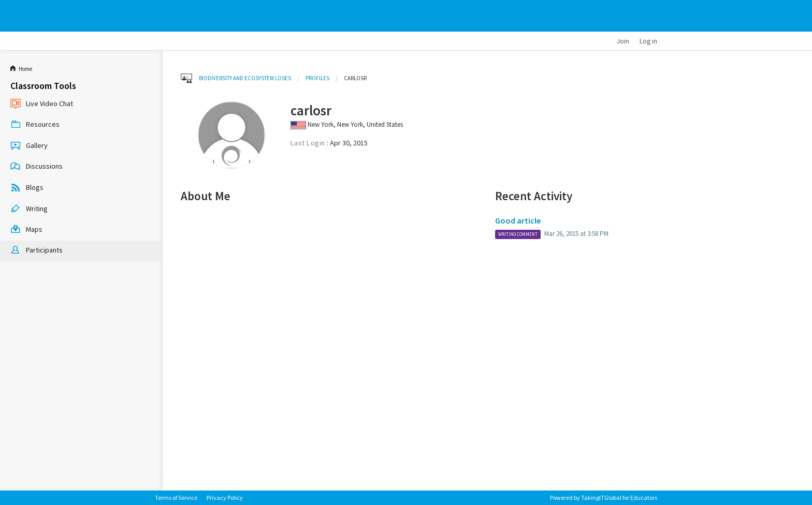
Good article (518, 220)
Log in (648, 41)
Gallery (29, 146)
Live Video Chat (42, 104)
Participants (37, 251)
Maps (26, 230)
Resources (35, 125)
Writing (29, 209)
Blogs (27, 188)
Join (623, 41)
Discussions (37, 167)
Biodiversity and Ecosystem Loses (245, 78)
